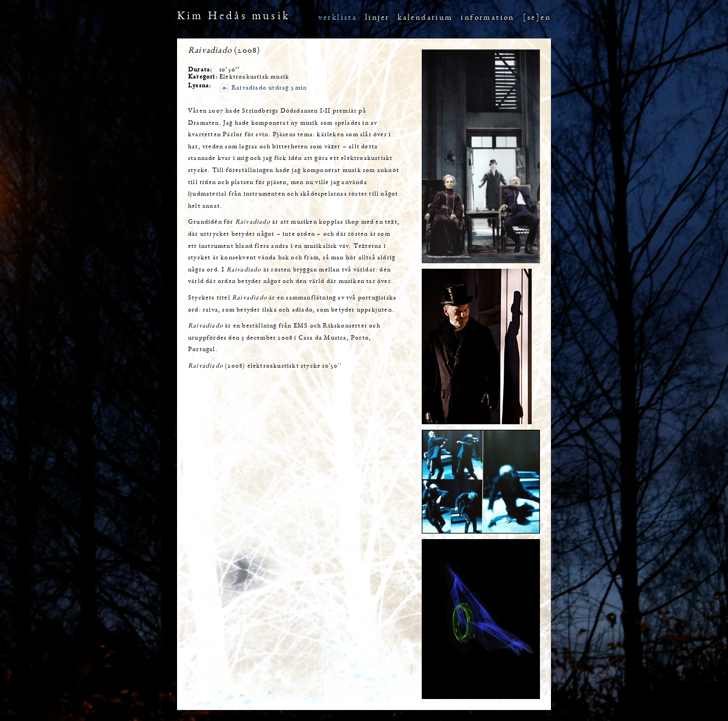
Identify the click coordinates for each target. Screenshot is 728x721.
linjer (377, 18)
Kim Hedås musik (234, 17)
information (487, 18)
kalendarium (425, 18)
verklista (338, 18)
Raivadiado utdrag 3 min (269, 88)
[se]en (537, 18)
